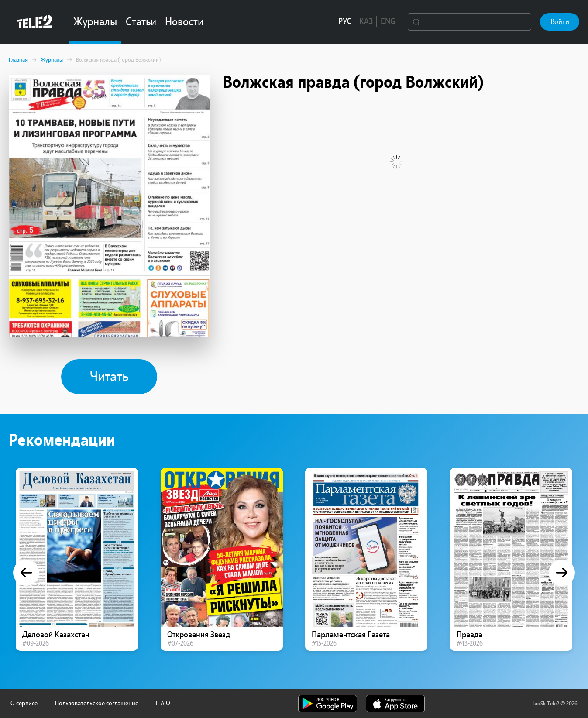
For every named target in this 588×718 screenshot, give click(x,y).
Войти (560, 22)
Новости (184, 22)
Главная (18, 60)
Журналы (95, 22)
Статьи (141, 22)
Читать (109, 377)
